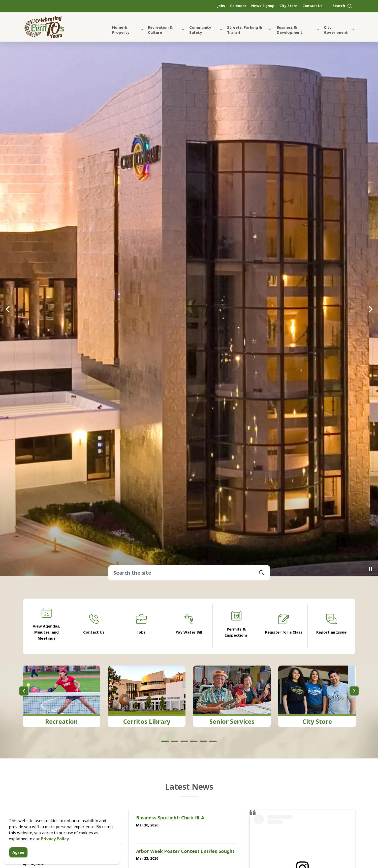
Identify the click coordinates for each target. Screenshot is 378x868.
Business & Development (290, 30)
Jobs (221, 6)
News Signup (263, 6)
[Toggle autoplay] (370, 569)
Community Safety (200, 30)
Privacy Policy (55, 839)
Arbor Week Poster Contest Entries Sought (185, 851)
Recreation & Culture (160, 30)
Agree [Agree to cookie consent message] (18, 852)
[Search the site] (189, 573)
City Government (336, 30)
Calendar (238, 6)
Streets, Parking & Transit (245, 30)
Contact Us (312, 6)
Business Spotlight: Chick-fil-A (170, 818)
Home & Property (121, 30)
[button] (262, 573)
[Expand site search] (343, 6)
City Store (288, 6)
